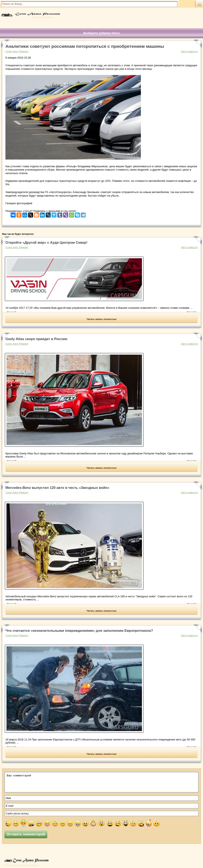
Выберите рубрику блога (101, 33)
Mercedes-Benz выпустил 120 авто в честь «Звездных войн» (57, 488)
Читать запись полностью (102, 319)
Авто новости (189, 51)
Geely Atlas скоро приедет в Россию (36, 339)
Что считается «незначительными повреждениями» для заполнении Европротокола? (79, 631)
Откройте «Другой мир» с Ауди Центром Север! (46, 243)
